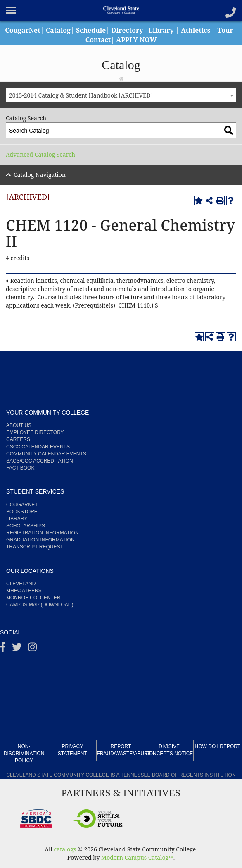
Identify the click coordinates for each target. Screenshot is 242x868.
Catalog (68, 30)
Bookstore (22, 512)
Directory (138, 30)
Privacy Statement (72, 750)
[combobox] (121, 95)
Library (172, 30)
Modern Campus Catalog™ (137, 857)
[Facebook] (3, 649)
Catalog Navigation (40, 175)
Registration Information (43, 533)
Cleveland (21, 584)
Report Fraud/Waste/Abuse (121, 750)
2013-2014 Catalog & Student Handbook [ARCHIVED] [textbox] (81, 95)
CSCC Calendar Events (38, 447)
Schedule (101, 30)
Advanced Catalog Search (40, 154)
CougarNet (32, 30)
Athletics (207, 30)
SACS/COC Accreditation (40, 461)
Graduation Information (40, 540)
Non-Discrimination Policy (24, 754)
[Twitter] (17, 649)
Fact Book (20, 468)
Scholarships (26, 526)
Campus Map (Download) (40, 605)
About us (19, 425)
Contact (109, 40)
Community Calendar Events (46, 454)
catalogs (65, 849)
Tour (82, 40)
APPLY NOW (147, 40)
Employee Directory (35, 432)
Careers (18, 439)
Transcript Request (35, 547)
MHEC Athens (24, 591)
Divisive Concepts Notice (169, 750)
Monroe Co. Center (33, 598)
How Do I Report (218, 746)
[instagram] (32, 649)
